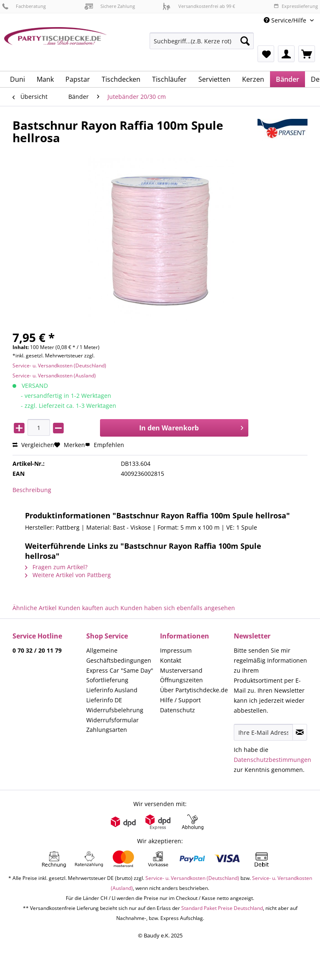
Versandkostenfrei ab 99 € (199, 6)
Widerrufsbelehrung (115, 710)
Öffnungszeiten (181, 680)
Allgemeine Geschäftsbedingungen (119, 655)
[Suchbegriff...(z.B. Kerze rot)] (202, 41)
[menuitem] (202, 45)
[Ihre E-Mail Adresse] (263, 732)
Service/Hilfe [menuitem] (286, 20)
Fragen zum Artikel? (56, 567)
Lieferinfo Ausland (112, 690)
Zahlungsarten (107, 730)
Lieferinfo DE (104, 700)
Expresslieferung (296, 6)
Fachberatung (24, 6)
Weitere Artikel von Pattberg (68, 575)
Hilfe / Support (180, 700)
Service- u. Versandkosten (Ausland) (54, 376)
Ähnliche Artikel (35, 608)
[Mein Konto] (286, 54)
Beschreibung (32, 490)
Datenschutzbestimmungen (272, 760)
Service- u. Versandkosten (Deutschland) (59, 366)
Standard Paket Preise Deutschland (222, 908)
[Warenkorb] (307, 54)
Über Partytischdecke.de (194, 690)
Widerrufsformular (112, 720)
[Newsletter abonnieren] (300, 732)
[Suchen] (245, 41)
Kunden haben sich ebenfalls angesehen (178, 608)
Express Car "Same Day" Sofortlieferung (120, 675)
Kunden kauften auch (89, 608)
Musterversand (181, 670)
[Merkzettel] (266, 54)
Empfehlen (105, 445)
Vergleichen (33, 445)
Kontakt (171, 660)
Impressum (176, 650)
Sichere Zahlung (110, 6)
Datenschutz (177, 710)
